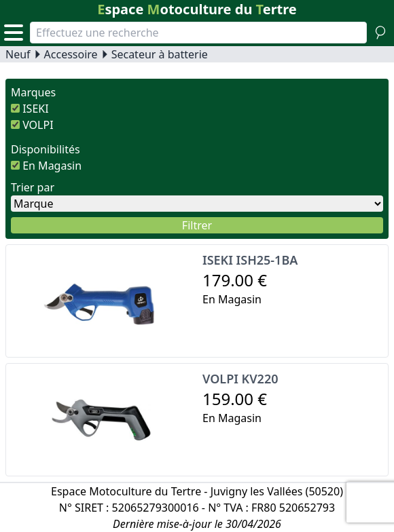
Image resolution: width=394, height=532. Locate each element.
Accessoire (71, 54)
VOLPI (38, 125)
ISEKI (35, 109)
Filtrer (197, 225)
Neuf (18, 54)
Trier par (33, 187)
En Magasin (52, 166)
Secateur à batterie (160, 54)
